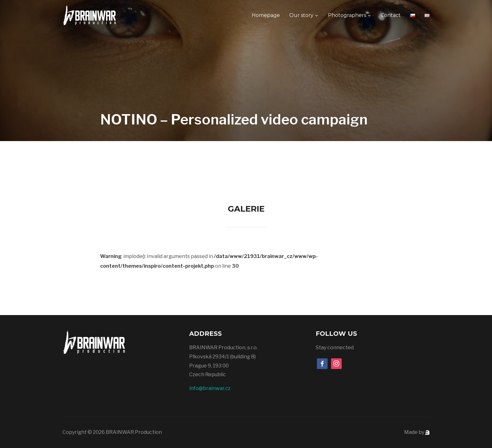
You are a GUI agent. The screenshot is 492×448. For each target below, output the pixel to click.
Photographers (347, 15)
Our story (301, 15)
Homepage (266, 15)
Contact (391, 15)
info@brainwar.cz (210, 388)
